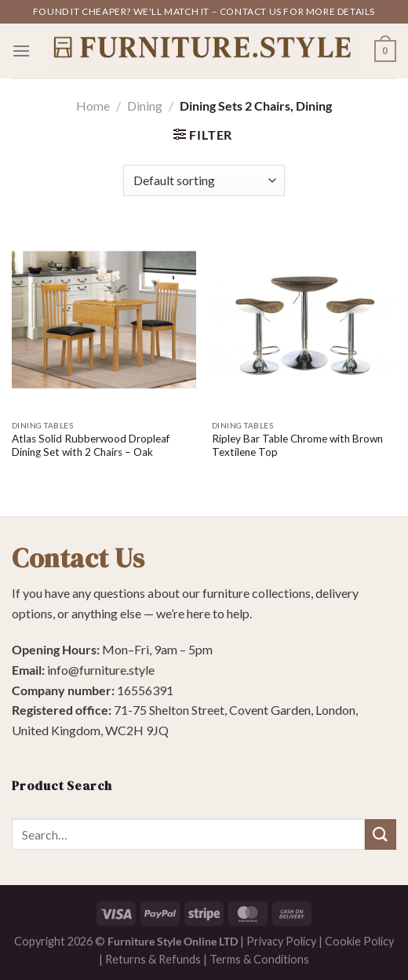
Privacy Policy (281, 941)
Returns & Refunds (153, 959)
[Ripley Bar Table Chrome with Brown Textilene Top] (304, 320)
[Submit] (381, 834)
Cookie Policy (359, 941)
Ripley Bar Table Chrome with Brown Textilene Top (297, 446)
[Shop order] (204, 180)
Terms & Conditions (259, 959)
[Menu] (21, 51)
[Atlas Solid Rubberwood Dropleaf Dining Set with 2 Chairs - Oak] (104, 320)
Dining (145, 106)
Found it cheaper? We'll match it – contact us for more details (204, 11)
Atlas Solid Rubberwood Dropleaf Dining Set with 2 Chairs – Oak (91, 446)
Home (93, 106)
